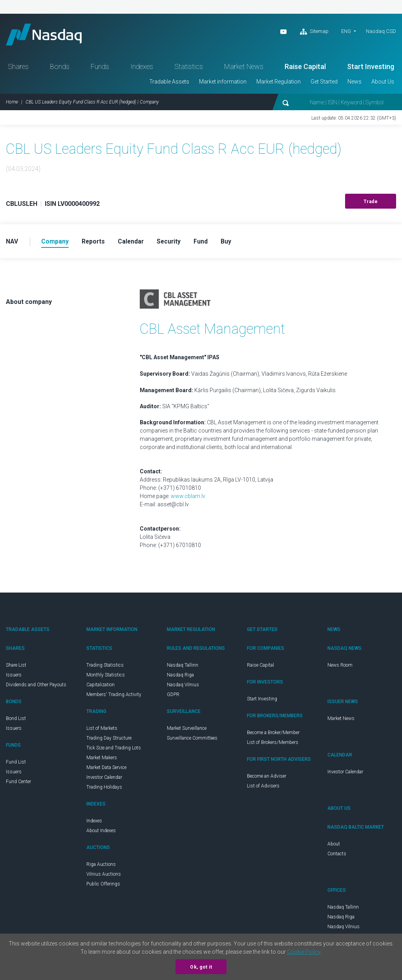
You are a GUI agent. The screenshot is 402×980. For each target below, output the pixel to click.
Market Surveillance (187, 731)
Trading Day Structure (109, 740)
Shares (18, 68)
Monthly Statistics (106, 677)
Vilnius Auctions (104, 876)
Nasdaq (47, 35)
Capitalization (100, 687)
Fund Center (18, 784)
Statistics (189, 68)
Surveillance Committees (192, 740)
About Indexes (101, 833)
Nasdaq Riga (180, 677)
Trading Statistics (105, 667)
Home (12, 104)
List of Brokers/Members (273, 745)
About (334, 846)
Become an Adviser (267, 778)
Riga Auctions (101, 867)
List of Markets (102, 731)
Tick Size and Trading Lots (114, 750)
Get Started (324, 84)
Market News (244, 68)
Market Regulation (279, 84)
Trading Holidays (104, 789)
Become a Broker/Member (273, 735)
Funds (100, 68)
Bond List (16, 721)
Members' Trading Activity (114, 697)
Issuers (14, 677)
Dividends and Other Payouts (36, 687)
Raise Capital (305, 68)
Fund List (16, 764)
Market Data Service (106, 770)
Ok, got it (201, 967)
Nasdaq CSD (381, 31)
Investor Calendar (104, 780)
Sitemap (314, 32)
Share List (16, 667)
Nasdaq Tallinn (183, 667)
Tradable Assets (169, 84)
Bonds (60, 68)
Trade (371, 204)
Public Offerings (103, 886)
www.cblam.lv (188, 498)
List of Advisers (263, 788)
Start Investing (371, 68)
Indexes (142, 68)
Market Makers (102, 760)
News (354, 84)
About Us (383, 84)
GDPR (173, 697)
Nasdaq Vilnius (183, 687)
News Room (340, 667)
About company (29, 304)
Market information (223, 84)
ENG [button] (346, 31)
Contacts (337, 856)
